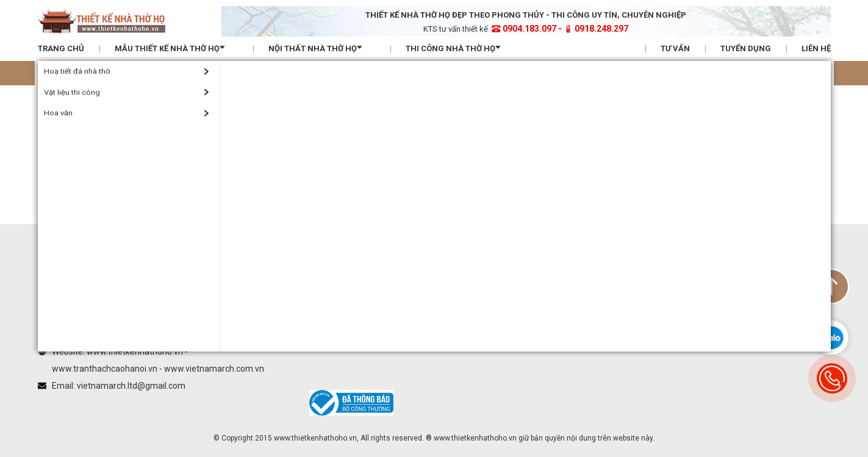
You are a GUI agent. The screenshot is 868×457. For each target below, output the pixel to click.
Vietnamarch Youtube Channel (494, 150)
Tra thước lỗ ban (169, 73)
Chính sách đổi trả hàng (608, 145)
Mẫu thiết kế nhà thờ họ (176, 48)
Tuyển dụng (746, 48)
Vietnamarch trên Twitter (484, 134)
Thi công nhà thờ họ (460, 48)
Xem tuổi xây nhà (434, 73)
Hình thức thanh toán (603, 114)
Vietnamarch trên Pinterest (487, 166)
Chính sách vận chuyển (606, 129)
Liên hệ (816, 48)
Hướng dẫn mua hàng (604, 98)
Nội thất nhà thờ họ (322, 48)
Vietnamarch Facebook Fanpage (499, 119)
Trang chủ (61, 48)
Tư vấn (675, 48)
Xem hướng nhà (699, 73)
